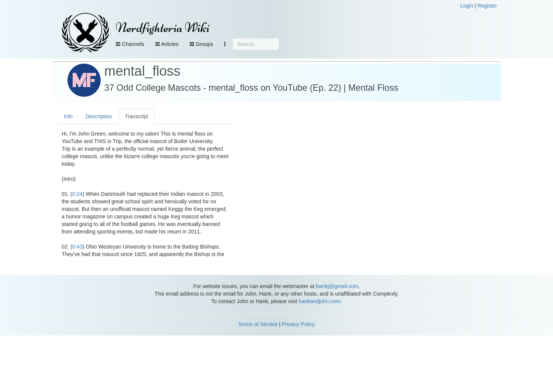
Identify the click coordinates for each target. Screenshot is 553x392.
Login (467, 6)
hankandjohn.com (319, 301)
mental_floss (142, 71)
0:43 (77, 247)
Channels (130, 44)
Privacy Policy (298, 324)
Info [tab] (68, 116)
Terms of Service (258, 324)
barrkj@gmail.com (337, 286)
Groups (201, 44)
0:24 (77, 194)
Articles (167, 44)
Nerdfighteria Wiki (163, 28)
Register (487, 6)
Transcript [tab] (136, 116)
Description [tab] (99, 116)
